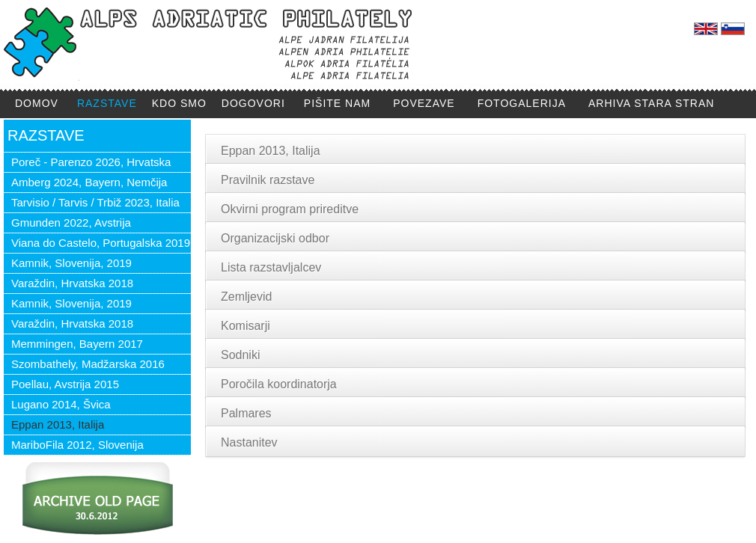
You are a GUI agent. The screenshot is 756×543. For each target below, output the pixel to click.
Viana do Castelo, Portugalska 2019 (101, 243)
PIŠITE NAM (337, 103)
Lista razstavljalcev (271, 267)
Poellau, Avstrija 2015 (65, 384)
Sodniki (240, 355)
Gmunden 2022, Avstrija (71, 223)
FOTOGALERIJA (522, 103)
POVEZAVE (424, 103)
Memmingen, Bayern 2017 (77, 344)
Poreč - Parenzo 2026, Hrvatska (91, 162)
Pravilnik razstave (268, 180)
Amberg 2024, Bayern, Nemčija (89, 182)
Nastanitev (249, 442)
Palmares (246, 413)
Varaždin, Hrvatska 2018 (72, 283)
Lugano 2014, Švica (61, 404)
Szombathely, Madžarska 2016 (88, 364)
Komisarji (246, 326)
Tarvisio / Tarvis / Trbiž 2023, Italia (95, 202)
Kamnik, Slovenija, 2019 (71, 263)
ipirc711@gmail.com (341, 496)
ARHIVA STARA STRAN (651, 103)
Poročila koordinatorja (279, 384)
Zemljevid (246, 297)
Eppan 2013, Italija (58, 424)
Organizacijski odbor (275, 238)
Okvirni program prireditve (290, 209)
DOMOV (37, 103)
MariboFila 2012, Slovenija (77, 445)
